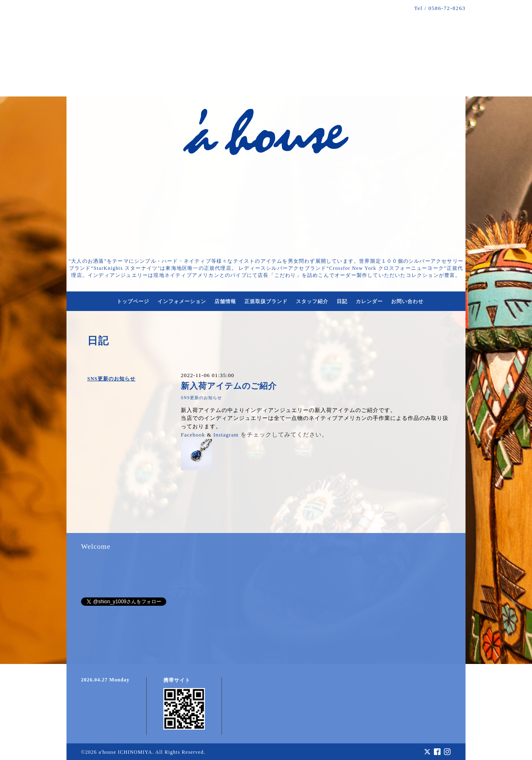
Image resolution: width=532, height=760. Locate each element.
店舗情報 (225, 301)
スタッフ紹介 (312, 301)
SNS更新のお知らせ (111, 379)
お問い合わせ (407, 301)
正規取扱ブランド (266, 301)
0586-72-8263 (447, 8)
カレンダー (369, 301)
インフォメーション (182, 301)
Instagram (226, 435)
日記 (342, 301)
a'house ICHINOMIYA (125, 752)
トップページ (133, 301)
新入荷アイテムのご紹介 (229, 386)
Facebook (193, 435)
